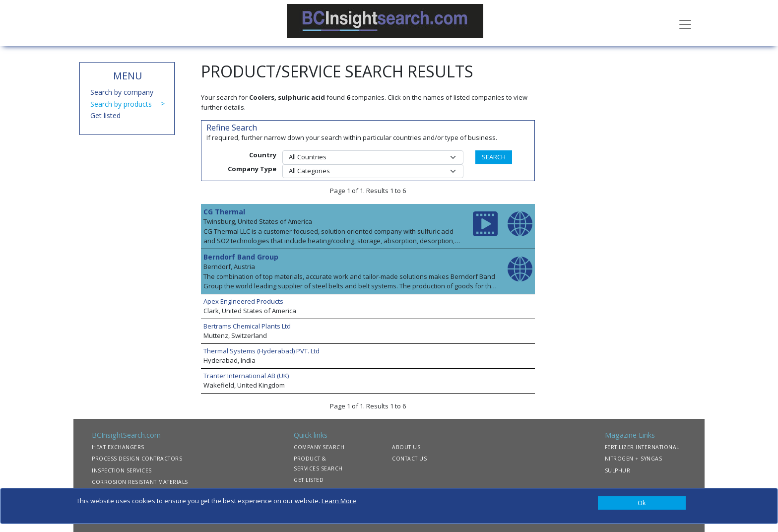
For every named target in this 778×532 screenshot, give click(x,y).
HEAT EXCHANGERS (118, 447)
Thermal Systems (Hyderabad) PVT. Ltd (261, 351)
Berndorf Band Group (241, 257)
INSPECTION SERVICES (122, 470)
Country (263, 155)
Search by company (122, 92)
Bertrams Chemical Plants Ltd (247, 326)
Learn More (339, 501)
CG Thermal (224, 212)
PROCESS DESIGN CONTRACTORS (137, 459)
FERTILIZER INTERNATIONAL (642, 447)
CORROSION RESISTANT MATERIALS (140, 482)
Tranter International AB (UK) (246, 376)
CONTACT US (409, 459)
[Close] (642, 503)
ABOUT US (406, 447)
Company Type (252, 169)
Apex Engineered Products (243, 301)
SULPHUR (618, 470)
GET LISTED (309, 480)
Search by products (121, 104)
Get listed (105, 115)
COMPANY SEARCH (319, 447)
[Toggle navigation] (685, 23)
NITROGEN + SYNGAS (634, 459)
